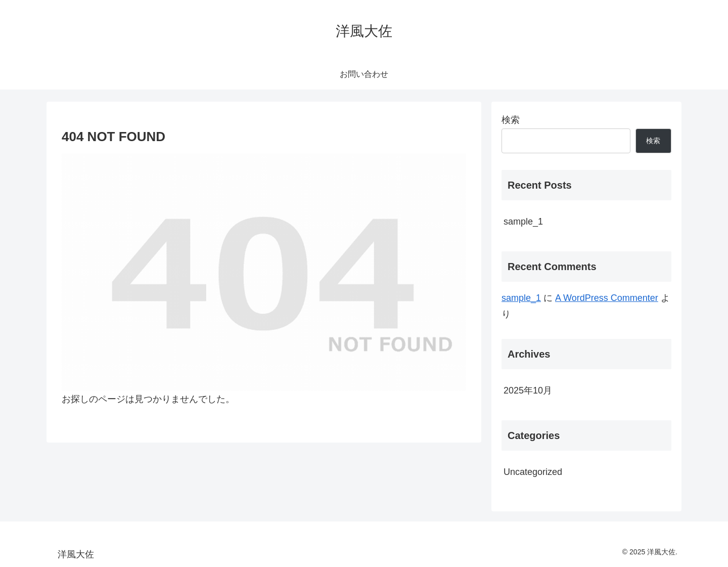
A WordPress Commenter (607, 298)
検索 (511, 120)
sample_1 (523, 222)
